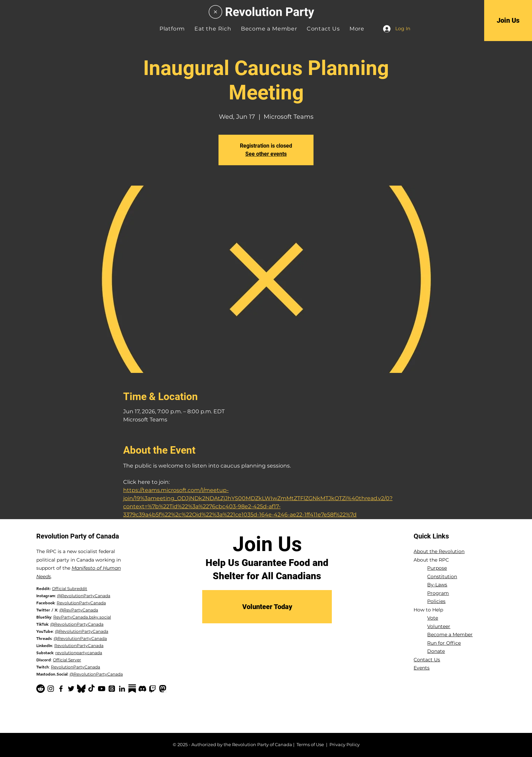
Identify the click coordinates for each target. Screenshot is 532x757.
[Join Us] (508, 20)
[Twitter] (71, 689)
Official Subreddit (70, 589)
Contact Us (427, 660)
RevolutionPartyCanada (81, 603)
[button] (357, 29)
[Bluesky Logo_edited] (81, 689)
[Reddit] (41, 689)
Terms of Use (310, 744)
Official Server (67, 660)
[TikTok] (91, 689)
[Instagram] (51, 689)
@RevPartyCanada (79, 610)
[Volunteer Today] (267, 607)
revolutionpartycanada (79, 653)
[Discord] (142, 689)
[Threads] (112, 689)
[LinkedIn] (122, 689)
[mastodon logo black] (163, 689)
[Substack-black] (132, 689)
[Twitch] (153, 689)
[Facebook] (61, 689)
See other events (266, 154)
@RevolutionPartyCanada (84, 596)
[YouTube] (102, 689)
